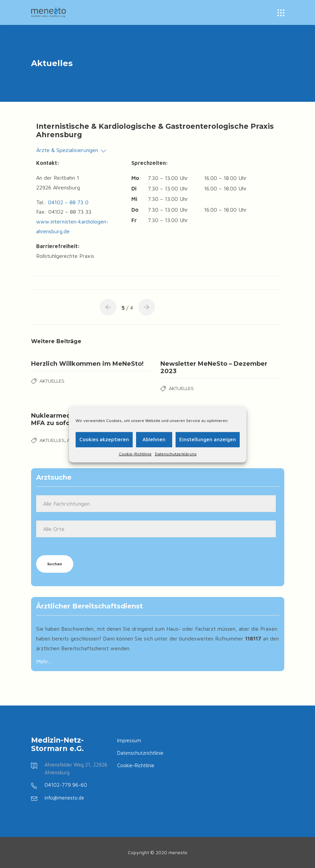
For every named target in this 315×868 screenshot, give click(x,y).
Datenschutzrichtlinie (140, 753)
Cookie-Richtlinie (135, 454)
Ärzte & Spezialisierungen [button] (71, 150)
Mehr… (44, 661)
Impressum (129, 740)
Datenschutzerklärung (176, 454)
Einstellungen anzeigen (208, 439)
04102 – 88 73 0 (68, 202)
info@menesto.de (64, 798)
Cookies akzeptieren (104, 439)
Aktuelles (52, 381)
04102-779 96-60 (66, 785)
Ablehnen (154, 439)
